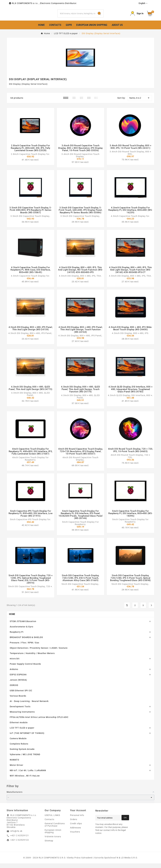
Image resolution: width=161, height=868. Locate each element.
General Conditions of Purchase (55, 829)
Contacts (49, 824)
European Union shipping (53, 836)
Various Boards (18, 700)
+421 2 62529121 (20, 840)
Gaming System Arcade (22, 754)
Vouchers (75, 836)
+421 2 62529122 (20, 845)
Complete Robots (19, 748)
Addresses (76, 832)
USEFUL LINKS (52, 820)
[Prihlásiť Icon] (137, 16)
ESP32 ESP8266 (18, 679)
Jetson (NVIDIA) (18, 684)
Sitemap (49, 845)
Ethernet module (19, 727)
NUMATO (14, 764)
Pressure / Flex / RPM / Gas (24, 647)
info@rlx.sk (16, 836)
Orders (74, 824)
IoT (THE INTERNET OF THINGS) (27, 738)
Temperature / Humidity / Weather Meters (32, 658)
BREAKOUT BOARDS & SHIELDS (26, 642)
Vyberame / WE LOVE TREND (25, 759)
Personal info (77, 820)
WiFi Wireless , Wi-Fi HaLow (25, 780)
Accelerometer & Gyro (22, 631)
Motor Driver (16, 770)
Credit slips (76, 828)
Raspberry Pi (17, 637)
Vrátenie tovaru (53, 841)
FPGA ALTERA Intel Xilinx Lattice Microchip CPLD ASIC (39, 722)
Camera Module (18, 743)
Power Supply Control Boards (25, 668)
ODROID (14, 690)
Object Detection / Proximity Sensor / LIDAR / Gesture (39, 653)
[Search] (77, 16)
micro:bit (15, 663)
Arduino (14, 674)
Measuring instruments (22, 716)
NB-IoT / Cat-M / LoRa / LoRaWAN (28, 775)
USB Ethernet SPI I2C (21, 695)
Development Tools (20, 711)
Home (12, 619)
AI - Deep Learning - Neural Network (29, 706)
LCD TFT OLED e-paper (22, 732)
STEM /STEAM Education (23, 626)
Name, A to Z (140, 103)
